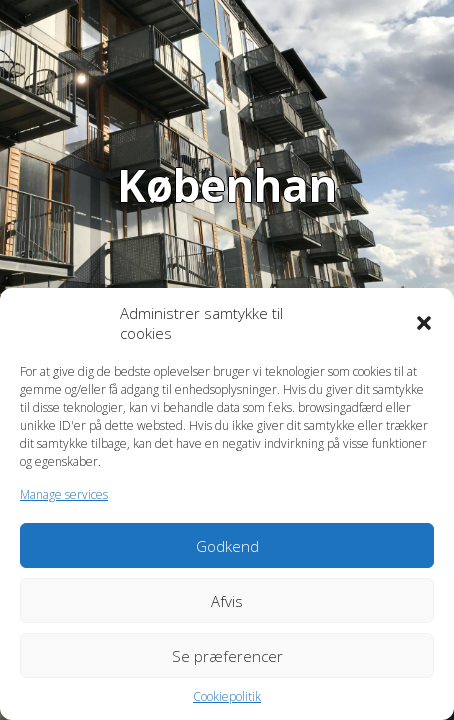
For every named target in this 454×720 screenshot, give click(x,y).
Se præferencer (227, 656)
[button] (424, 323)
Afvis (227, 601)
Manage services (64, 494)
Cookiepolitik (227, 696)
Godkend (227, 546)
